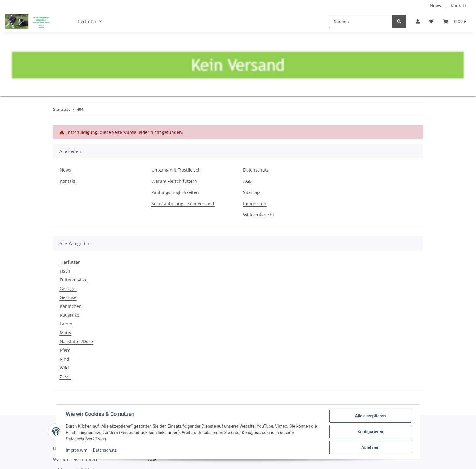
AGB (247, 181)
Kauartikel (70, 315)
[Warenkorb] (455, 21)
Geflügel (68, 289)
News (435, 6)
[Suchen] (361, 21)
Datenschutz (256, 170)
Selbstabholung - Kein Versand (183, 204)
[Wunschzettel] (431, 21)
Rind (65, 359)
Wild (64, 368)
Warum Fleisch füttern (174, 181)
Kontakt (459, 6)
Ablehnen (370, 447)
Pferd (65, 350)
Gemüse (68, 297)
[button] (418, 21)
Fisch (65, 271)
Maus (65, 333)
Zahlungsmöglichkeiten (175, 192)
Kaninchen (71, 306)
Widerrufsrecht (259, 215)
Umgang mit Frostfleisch (176, 170)
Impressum (255, 204)
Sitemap (252, 192)
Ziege (65, 377)
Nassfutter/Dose (76, 341)
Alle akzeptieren (370, 416)
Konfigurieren (370, 432)
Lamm (66, 324)
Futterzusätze (74, 280)
